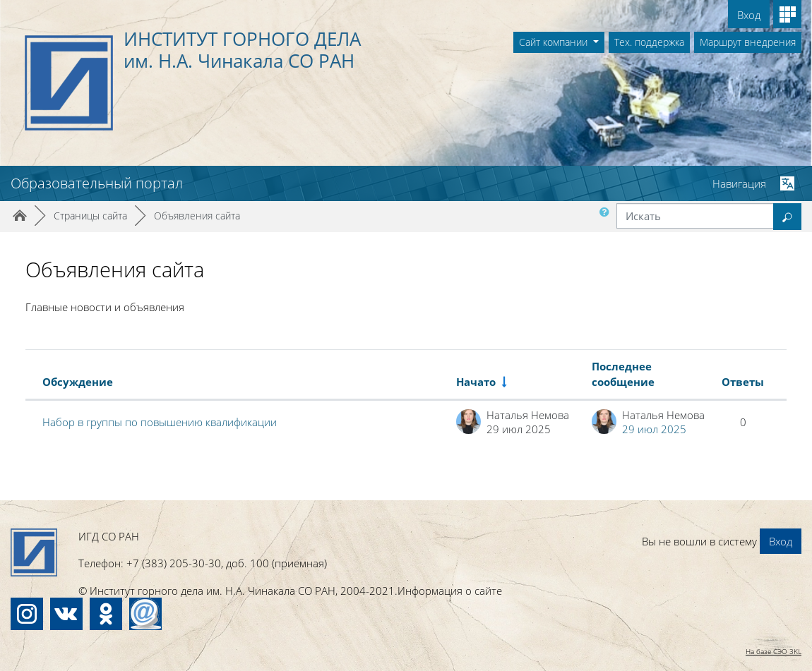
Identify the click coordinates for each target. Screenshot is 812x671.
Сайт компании (555, 42)
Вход (749, 15)
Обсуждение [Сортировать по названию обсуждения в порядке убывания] (78, 382)
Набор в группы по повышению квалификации (160, 422)
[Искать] (695, 216)
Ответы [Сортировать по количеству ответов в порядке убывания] (743, 382)
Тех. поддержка (649, 42)
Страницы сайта (90, 216)
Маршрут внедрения (748, 42)
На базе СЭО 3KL (774, 651)
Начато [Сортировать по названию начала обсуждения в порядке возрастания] (476, 382)
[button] (607, 217)
